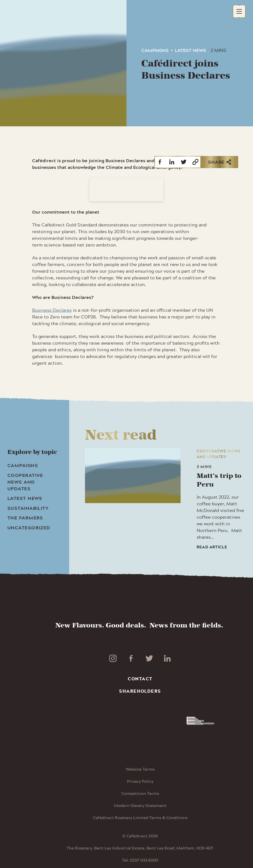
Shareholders (140, 691)
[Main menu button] (239, 11)
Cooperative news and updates (219, 454)
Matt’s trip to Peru (219, 480)
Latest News (190, 50)
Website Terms (140, 769)
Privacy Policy (140, 781)
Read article (212, 547)
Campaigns (155, 50)
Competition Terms (140, 793)
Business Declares (52, 310)
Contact (140, 679)
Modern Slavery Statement (140, 805)
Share (220, 162)
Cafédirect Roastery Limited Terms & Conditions (140, 817)
